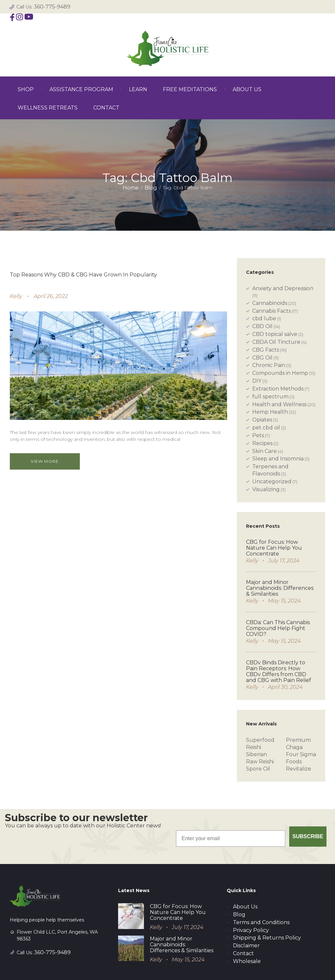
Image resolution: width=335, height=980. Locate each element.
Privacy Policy (251, 900)
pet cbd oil (266, 428)
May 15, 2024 (284, 601)
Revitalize (299, 769)
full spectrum (270, 397)
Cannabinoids (270, 303)
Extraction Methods (278, 389)
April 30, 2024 (285, 687)
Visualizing (266, 489)
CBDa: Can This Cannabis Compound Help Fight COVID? (278, 628)
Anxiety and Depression (283, 288)
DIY (257, 381)
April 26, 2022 (51, 296)
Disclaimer (246, 915)
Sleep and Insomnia (278, 459)
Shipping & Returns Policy (267, 908)
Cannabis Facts (272, 311)
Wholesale (247, 931)
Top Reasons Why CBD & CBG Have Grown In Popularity (83, 275)
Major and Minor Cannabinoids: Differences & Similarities (280, 588)
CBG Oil (262, 358)
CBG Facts (266, 350)
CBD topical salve (275, 334)
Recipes (262, 443)
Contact (243, 923)
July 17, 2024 (284, 561)
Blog (151, 188)
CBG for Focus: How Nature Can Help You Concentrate (274, 548)
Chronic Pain (269, 365)
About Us (245, 877)
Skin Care (264, 451)
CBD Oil (262, 326)
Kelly (16, 296)
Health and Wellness (279, 404)
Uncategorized (272, 482)
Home (131, 188)
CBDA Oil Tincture (276, 342)
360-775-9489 (52, 7)
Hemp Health (270, 412)
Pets (258, 435)
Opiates (262, 420)
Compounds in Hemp (280, 373)
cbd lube (264, 318)
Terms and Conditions (261, 892)
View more (48, 461)
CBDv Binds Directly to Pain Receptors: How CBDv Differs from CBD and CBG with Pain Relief (279, 671)
